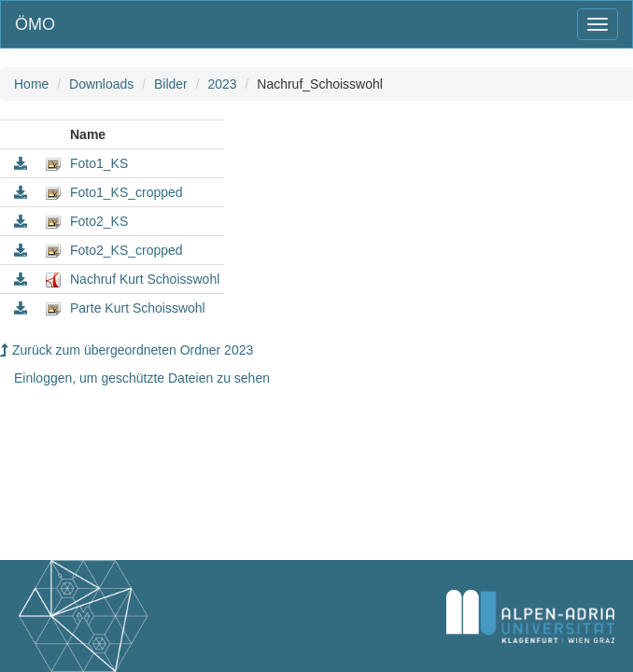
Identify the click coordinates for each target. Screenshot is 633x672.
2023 (222, 84)
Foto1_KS (99, 163)
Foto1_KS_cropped (127, 192)
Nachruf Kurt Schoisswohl (145, 279)
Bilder (171, 84)
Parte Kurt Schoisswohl (138, 308)
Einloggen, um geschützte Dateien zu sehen (142, 378)
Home (31, 84)
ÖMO (35, 24)
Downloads (101, 84)
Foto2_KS (99, 221)
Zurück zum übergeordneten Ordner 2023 (127, 350)
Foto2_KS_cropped (127, 250)
